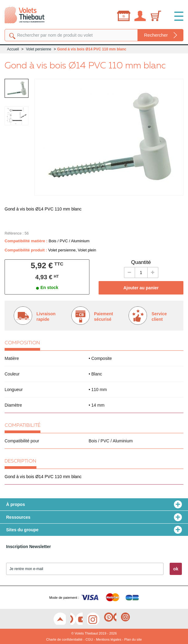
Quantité (141, 262)
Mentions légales (109, 639)
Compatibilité (23, 426)
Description (21, 461)
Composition (22, 343)
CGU (89, 639)
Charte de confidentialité (64, 639)
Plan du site (133, 639)
